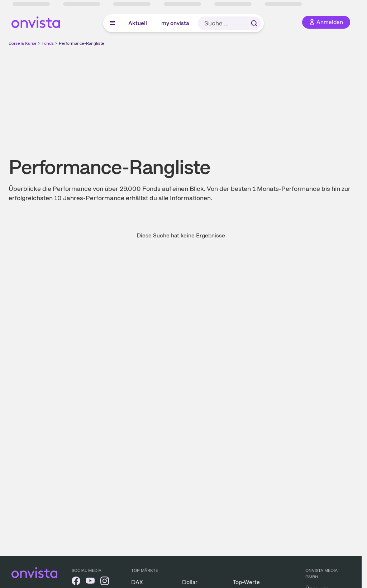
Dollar (190, 582)
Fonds (48, 43)
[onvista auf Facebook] (76, 582)
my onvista (175, 23)
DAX (137, 582)
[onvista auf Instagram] (105, 582)
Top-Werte (246, 582)
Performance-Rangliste (82, 43)
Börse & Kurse (23, 43)
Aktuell (138, 23)
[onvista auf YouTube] (90, 582)
